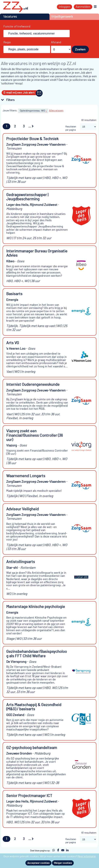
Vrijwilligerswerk (62, 17)
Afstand (56, 42)
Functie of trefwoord (17, 27)
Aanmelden (83, 7)
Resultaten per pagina (71, 128)
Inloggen (64, 7)
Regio (7, 42)
